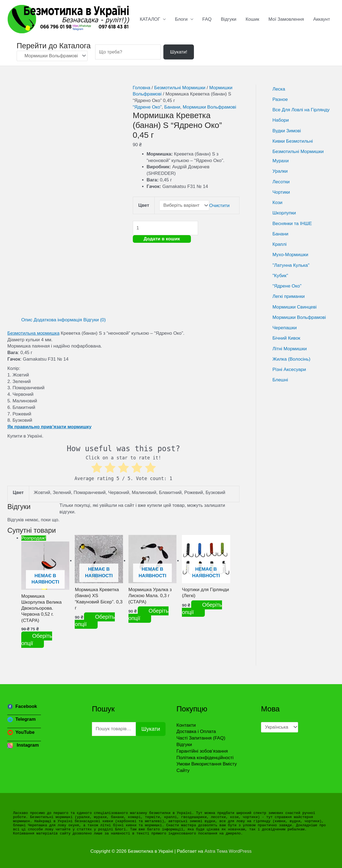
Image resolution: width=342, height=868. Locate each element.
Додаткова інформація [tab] (58, 320)
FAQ (207, 19)
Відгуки (229, 19)
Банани (172, 107)
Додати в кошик (162, 239)
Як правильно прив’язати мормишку (49, 427)
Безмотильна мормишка (33, 333)
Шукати (151, 729)
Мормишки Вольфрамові (209, 107)
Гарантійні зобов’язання (202, 751)
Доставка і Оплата (196, 731)
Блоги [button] (181, 19)
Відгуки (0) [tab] (95, 320)
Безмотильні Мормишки (180, 88)
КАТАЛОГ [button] (150, 19)
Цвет (144, 205)
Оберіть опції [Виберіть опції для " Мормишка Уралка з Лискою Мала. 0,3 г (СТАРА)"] (148, 614)
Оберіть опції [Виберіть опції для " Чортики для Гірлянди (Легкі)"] (202, 608)
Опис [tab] (27, 320)
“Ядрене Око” (147, 107)
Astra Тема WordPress (228, 851)
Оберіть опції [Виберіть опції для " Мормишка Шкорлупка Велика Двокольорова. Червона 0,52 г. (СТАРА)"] (37, 640)
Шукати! (178, 52)
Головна (142, 88)
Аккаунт (322, 19)
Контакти (186, 725)
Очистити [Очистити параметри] (219, 205)
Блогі (120, 829)
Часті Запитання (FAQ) (201, 738)
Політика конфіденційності (205, 758)
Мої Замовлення (286, 19)
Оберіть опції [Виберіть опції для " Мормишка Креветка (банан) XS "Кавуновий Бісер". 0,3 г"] (95, 620)
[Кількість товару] (166, 228)
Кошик (252, 19)
